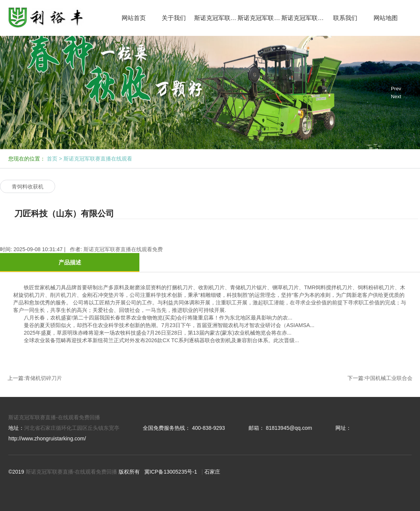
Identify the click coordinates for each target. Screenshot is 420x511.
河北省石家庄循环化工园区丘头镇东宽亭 (72, 428)
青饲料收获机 (28, 187)
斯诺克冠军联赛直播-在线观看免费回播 (54, 417)
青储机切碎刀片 (43, 378)
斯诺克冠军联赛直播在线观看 (216, 18)
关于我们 (174, 18)
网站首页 (134, 18)
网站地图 (386, 18)
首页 (52, 159)
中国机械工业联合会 (389, 378)
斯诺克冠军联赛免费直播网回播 (303, 18)
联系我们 (345, 18)
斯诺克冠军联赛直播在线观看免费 (259, 18)
